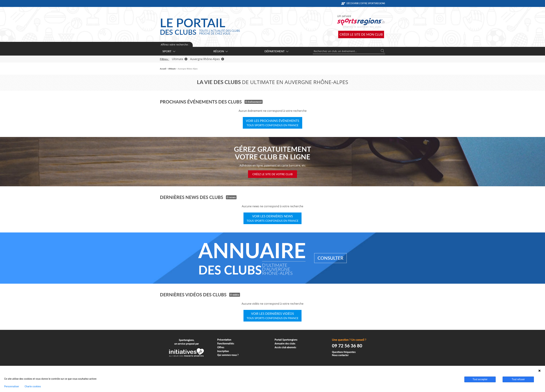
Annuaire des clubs (285, 343)
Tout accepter (480, 379)
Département (276, 51)
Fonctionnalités (226, 343)
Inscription (223, 351)
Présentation (224, 340)
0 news (231, 197)
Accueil (163, 69)
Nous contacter (340, 355)
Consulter (330, 258)
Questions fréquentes (344, 352)
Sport (169, 51)
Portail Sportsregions (286, 340)
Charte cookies (33, 386)
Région (220, 51)
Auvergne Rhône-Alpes (207, 59)
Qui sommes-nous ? (228, 355)
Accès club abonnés (285, 347)
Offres (221, 347)
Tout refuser (518, 379)
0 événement (254, 102)
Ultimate (180, 59)
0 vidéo (235, 295)
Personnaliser (12, 386)
